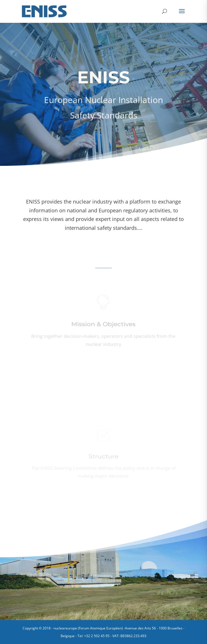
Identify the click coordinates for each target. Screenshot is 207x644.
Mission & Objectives (103, 325)
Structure (103, 457)
